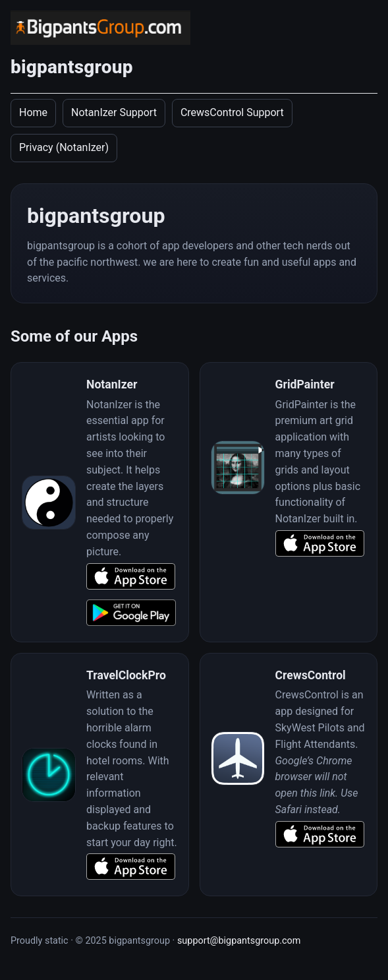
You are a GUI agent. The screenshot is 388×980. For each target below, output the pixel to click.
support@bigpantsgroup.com (239, 941)
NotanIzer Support (114, 112)
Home (33, 112)
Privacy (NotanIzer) (64, 147)
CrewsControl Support (232, 112)
